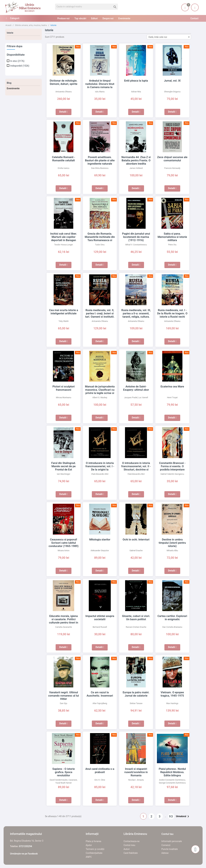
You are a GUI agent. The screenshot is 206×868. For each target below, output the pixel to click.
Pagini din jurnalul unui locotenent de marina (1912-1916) (136, 237)
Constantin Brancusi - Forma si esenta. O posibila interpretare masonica (172, 466)
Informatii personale (172, 841)
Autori (127, 849)
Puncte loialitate (170, 849)
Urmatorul (183, 816)
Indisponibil (20, 66)
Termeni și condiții (95, 849)
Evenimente (13, 88)
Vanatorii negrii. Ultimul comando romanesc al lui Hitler (64, 696)
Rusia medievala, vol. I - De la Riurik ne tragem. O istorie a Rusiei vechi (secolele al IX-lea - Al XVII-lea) (172, 317)
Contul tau (168, 834)
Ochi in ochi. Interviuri (136, 539)
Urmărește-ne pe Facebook (24, 854)
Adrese (165, 853)
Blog (9, 83)
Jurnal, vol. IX (172, 81)
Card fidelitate (131, 853)
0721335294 (25, 846)
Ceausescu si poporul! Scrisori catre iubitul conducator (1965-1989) (63, 543)
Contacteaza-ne (132, 841)
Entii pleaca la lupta (136, 81)
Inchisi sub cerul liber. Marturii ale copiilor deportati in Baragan (64, 237)
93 (171, 816)
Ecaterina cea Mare (172, 386)
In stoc (17, 61)
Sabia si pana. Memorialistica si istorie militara (172, 237)
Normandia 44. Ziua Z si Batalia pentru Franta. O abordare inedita (136, 160)
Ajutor (89, 845)
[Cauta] (87, 7)
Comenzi (166, 845)
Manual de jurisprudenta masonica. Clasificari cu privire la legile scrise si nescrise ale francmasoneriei (100, 393)
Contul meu (129, 845)
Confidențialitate (94, 853)
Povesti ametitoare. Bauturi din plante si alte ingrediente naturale (100, 160)
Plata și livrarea (94, 841)
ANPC (89, 857)
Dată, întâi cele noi (170, 37)
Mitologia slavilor (100, 539)
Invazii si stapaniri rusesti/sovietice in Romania (136, 772)
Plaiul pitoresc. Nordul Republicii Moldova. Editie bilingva (172, 772)
